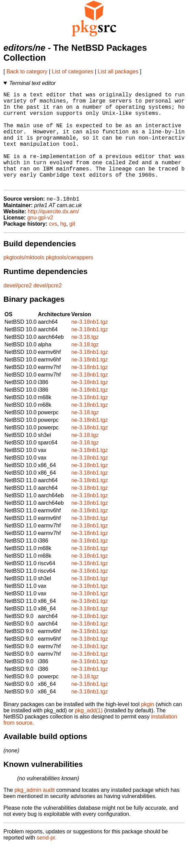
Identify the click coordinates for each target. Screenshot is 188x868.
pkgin (148, 726)
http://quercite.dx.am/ (53, 233)
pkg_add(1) (89, 732)
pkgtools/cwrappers (70, 279)
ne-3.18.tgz (85, 359)
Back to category (27, 72)
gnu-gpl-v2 (40, 239)
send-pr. (47, 859)
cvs (53, 245)
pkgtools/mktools (24, 279)
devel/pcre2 (18, 307)
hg (63, 245)
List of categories (73, 72)
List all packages (118, 72)
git (72, 245)
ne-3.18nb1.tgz (90, 343)
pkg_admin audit (34, 812)
